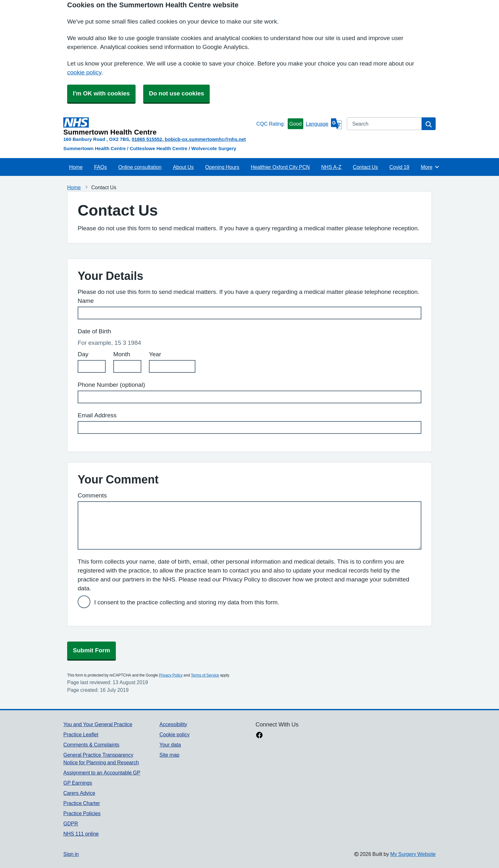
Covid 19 (400, 167)
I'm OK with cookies (101, 93)
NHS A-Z (331, 167)
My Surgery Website (413, 854)
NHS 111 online (81, 834)
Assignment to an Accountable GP (102, 773)
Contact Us (365, 167)
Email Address (97, 415)
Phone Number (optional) (111, 385)
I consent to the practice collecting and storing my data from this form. (187, 602)
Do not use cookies (176, 93)
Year (155, 354)
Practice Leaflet (81, 734)
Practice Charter (82, 803)
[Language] (324, 124)
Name (86, 301)
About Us (183, 167)
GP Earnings (78, 783)
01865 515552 (147, 139)
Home (76, 167)
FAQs (101, 167)
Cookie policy (175, 734)
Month (122, 354)
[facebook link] (259, 736)
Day (83, 354)
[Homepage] (158, 127)
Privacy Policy (171, 675)
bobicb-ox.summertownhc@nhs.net (205, 139)
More (430, 167)
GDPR (71, 823)
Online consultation (140, 167)
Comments (92, 495)
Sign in (71, 854)
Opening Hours (222, 167)
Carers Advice (79, 793)
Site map (169, 755)
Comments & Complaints (91, 745)
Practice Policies (82, 813)
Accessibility (173, 724)
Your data (170, 745)
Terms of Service (205, 675)
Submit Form (91, 650)
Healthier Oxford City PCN (280, 167)
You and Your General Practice (98, 724)
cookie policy (84, 72)
